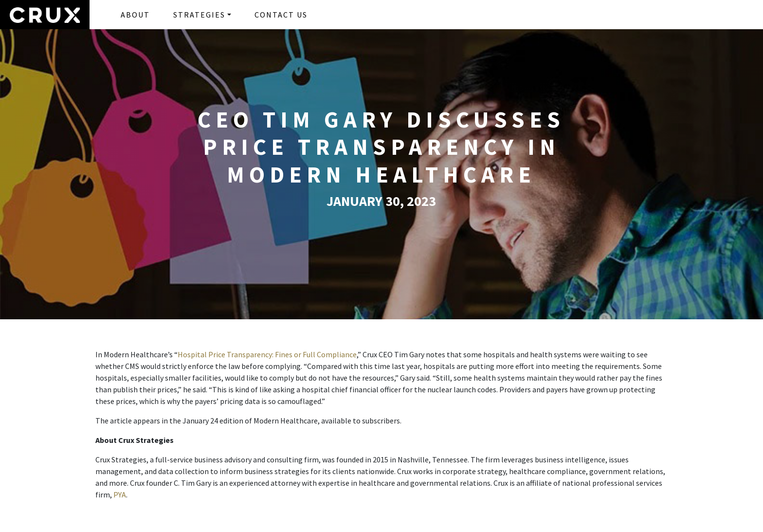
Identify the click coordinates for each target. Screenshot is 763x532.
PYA (120, 495)
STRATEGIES (199, 15)
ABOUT (135, 15)
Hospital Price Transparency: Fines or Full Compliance (267, 354)
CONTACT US (281, 15)
